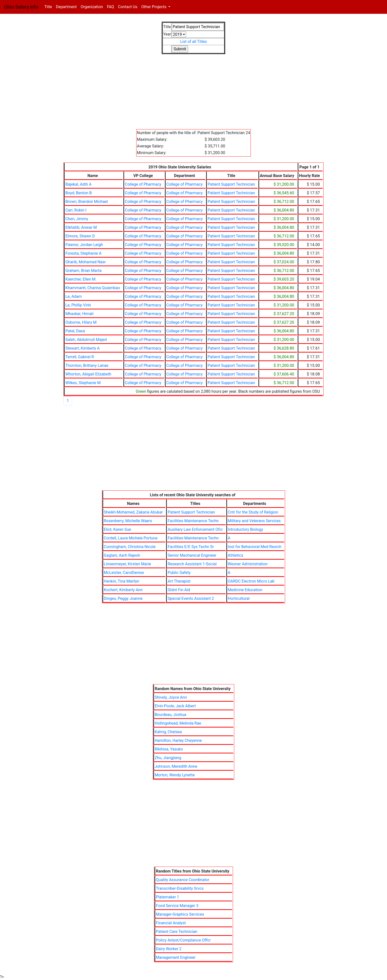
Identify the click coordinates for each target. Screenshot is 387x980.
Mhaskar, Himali (79, 314)
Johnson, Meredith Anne (176, 766)
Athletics (235, 555)
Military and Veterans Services (254, 521)
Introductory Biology (245, 529)
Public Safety (179, 573)
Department (66, 7)
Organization (92, 7)
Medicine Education (245, 590)
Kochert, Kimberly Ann (123, 590)
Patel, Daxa (75, 331)
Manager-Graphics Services (180, 914)
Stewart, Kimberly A (83, 348)
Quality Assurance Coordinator (183, 880)
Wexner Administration (248, 564)
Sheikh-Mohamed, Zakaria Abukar (133, 512)
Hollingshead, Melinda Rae (178, 723)
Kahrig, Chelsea (168, 732)
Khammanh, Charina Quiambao (93, 288)
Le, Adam (74, 296)
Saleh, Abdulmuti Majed (86, 340)
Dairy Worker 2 (169, 949)
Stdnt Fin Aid (179, 590)
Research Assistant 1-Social (192, 564)
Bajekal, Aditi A (78, 184)
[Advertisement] (193, 95)
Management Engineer (176, 957)
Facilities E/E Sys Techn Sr (191, 547)
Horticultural (239, 598)
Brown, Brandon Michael (87, 202)
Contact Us (128, 7)
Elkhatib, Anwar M (81, 227)
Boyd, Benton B (79, 193)
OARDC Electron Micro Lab (251, 581)
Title (49, 7)
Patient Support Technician (231, 184)
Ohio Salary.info (21, 7)
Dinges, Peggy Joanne (123, 598)
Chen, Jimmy (77, 219)
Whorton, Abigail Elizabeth (88, 374)
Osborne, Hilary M (81, 322)
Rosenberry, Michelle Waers (128, 521)
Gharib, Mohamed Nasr (86, 262)
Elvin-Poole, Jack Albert (175, 706)
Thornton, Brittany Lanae (87, 365)
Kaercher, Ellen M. (81, 279)
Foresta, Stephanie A (83, 253)
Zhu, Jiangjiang (168, 758)
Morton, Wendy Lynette (175, 775)
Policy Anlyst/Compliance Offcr (183, 940)
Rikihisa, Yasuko (169, 749)
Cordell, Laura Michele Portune (131, 538)
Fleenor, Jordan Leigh (84, 245)
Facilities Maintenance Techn (193, 521)
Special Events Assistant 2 (191, 598)
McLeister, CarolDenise (124, 573)
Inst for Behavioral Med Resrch (255, 547)
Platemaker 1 (168, 897)
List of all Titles (193, 42)
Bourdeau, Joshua (171, 715)
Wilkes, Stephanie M (83, 383)
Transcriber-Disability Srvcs (180, 888)
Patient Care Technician (177, 932)
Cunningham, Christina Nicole (130, 547)
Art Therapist (179, 581)
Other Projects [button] (155, 7)
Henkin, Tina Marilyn (122, 581)
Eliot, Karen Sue (117, 529)
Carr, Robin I (76, 210)
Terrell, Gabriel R (80, 357)
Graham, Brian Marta (84, 271)
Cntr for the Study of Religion (253, 512)
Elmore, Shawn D (80, 236)
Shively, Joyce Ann (171, 697)
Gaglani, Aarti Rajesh (122, 555)
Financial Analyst (171, 923)
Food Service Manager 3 (177, 906)
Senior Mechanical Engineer (192, 555)
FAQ (110, 7)
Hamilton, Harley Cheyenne (178, 740)
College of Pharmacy (143, 184)
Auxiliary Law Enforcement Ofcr (195, 529)
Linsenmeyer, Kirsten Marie (127, 564)
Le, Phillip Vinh (78, 305)
